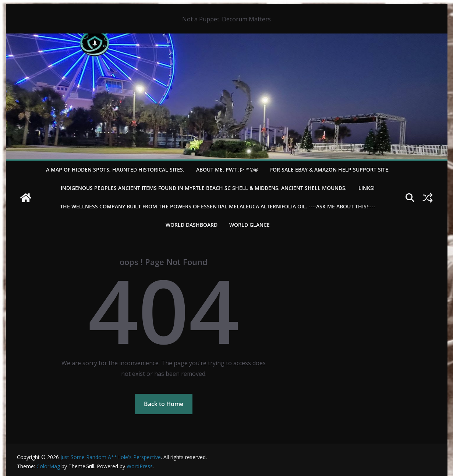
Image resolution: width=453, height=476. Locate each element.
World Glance (249, 225)
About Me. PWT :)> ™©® (227, 170)
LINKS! (367, 188)
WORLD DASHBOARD (192, 225)
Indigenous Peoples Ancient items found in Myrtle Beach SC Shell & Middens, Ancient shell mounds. (204, 188)
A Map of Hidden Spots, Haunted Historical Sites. (115, 170)
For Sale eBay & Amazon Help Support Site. (330, 170)
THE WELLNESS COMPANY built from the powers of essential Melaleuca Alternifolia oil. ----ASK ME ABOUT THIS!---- (218, 206)
